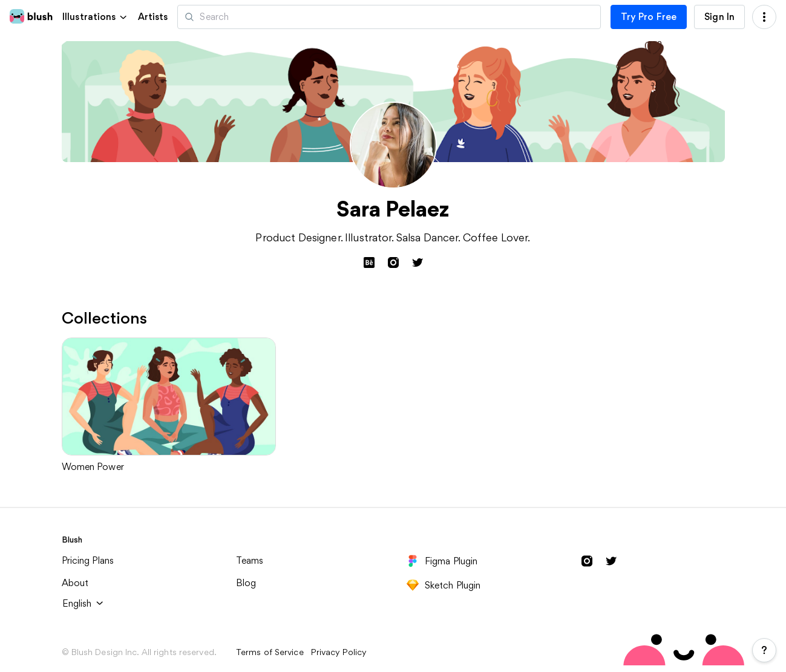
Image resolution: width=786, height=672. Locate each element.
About (75, 582)
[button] (95, 17)
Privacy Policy (339, 651)
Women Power (93, 467)
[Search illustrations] (389, 17)
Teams (250, 560)
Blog (246, 582)
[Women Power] (169, 396)
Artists (153, 17)
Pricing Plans (88, 560)
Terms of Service (270, 651)
